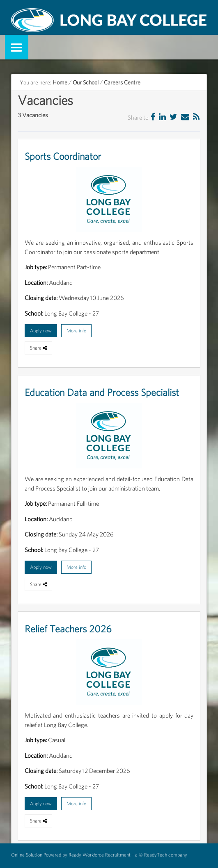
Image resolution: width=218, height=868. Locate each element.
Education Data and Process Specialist (102, 392)
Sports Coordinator (63, 156)
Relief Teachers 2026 (68, 629)
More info (76, 331)
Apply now (41, 331)
